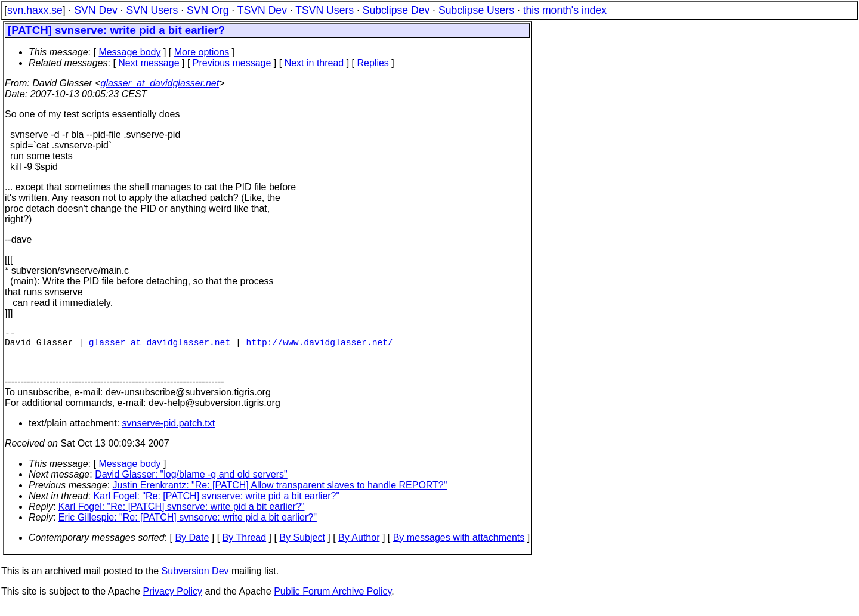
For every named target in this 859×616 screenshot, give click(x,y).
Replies (373, 63)
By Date (192, 547)
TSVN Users (325, 10)
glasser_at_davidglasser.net (160, 83)
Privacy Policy (172, 601)
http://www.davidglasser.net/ (320, 346)
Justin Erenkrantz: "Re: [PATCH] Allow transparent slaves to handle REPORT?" (280, 495)
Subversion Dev (195, 581)
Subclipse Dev (396, 10)
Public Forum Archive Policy (333, 601)
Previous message (232, 63)
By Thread (245, 547)
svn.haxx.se (35, 10)
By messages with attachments (459, 547)
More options (202, 52)
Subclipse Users (476, 10)
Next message (149, 63)
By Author (359, 547)
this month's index (565, 10)
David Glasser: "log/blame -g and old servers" (191, 484)
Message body (129, 52)
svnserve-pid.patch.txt (169, 433)
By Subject (302, 547)
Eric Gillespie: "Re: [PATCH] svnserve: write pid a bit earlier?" (188, 527)
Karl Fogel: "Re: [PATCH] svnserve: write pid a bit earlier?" (217, 505)
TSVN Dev (262, 10)
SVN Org (208, 10)
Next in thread (314, 63)
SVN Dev (95, 10)
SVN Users (152, 10)
